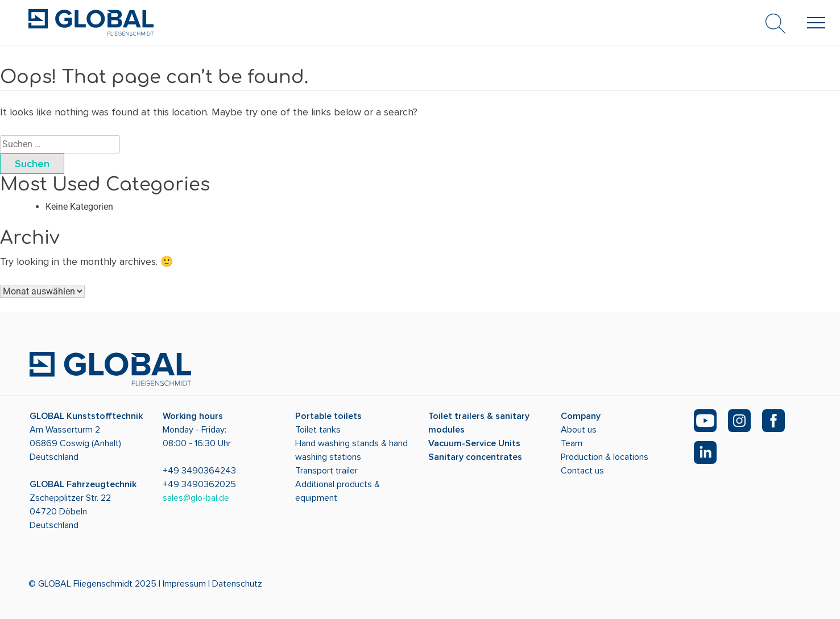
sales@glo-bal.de (196, 498)
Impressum (184, 584)
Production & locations (605, 457)
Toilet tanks (318, 430)
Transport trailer (326, 471)
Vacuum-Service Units (474, 443)
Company (581, 416)
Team (572, 443)
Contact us (582, 471)
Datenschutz (237, 584)
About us (579, 430)
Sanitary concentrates (475, 457)
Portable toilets (328, 416)
